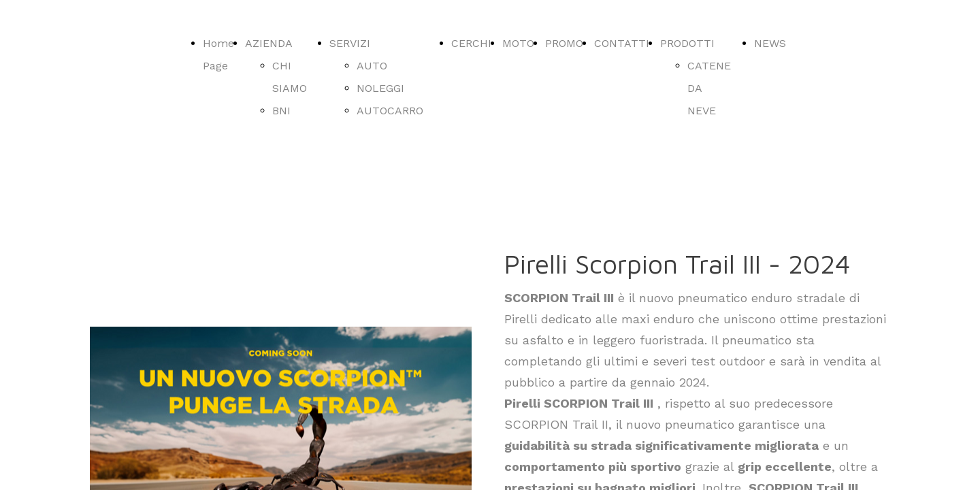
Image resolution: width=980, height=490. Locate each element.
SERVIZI (350, 43)
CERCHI (471, 43)
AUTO (372, 66)
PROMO (564, 43)
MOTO (518, 43)
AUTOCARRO (390, 111)
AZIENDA (269, 43)
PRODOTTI (687, 43)
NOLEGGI (380, 88)
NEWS (770, 43)
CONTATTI (622, 43)
